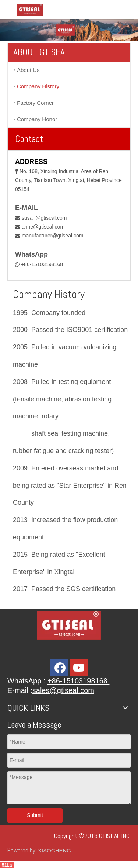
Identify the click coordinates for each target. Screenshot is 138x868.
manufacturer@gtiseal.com (53, 236)
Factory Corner (35, 103)
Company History (38, 86)
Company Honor (37, 119)
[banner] (69, 30)
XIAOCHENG (54, 850)
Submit (35, 815)
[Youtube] (79, 668)
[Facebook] (59, 668)
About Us (28, 70)
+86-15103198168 (42, 264)
